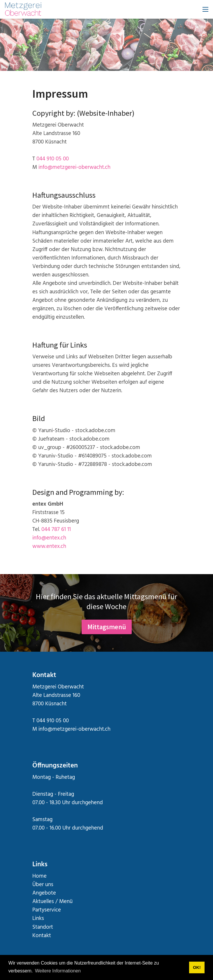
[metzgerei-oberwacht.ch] (23, 9)
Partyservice (47, 910)
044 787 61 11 (56, 530)
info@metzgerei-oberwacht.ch (74, 168)
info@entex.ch (49, 538)
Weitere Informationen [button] (58, 971)
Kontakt (42, 936)
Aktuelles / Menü (52, 902)
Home (39, 876)
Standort (43, 927)
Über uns (43, 885)
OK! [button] (197, 967)
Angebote (44, 893)
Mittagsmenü (107, 627)
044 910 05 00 (53, 159)
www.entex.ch (49, 547)
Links (38, 919)
